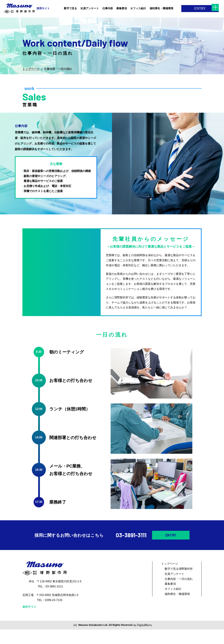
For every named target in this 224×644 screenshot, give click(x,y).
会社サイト (29, 621)
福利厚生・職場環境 (177, 608)
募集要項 (170, 598)
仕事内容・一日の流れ (179, 593)
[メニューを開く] (215, 9)
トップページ (31, 69)
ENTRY (190, 9)
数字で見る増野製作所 (179, 583)
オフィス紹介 (173, 603)
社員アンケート (174, 588)
